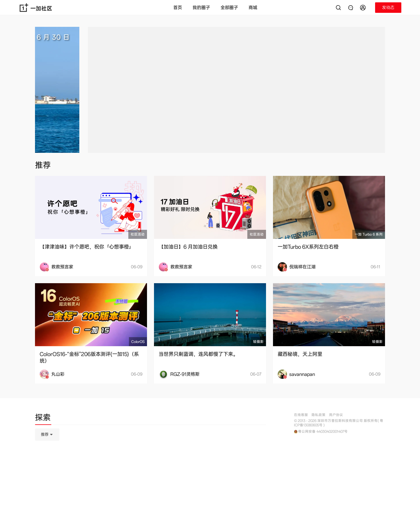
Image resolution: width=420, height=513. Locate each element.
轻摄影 (258, 342)
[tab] (43, 419)
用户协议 (336, 415)
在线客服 (301, 415)
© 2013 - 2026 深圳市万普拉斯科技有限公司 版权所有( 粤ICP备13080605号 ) (339, 423)
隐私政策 (318, 415)
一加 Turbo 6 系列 (369, 234)
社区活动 (138, 234)
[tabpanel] (150, 464)
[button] (364, 8)
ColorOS (138, 342)
